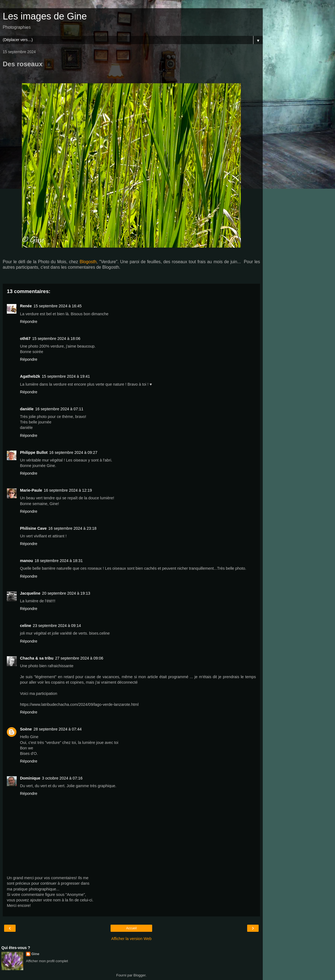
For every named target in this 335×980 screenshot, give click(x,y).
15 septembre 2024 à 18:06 (56, 339)
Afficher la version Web (131, 939)
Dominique (30, 778)
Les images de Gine (45, 16)
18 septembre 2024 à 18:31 (59, 561)
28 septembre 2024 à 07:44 (57, 729)
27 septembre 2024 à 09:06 (79, 658)
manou (26, 561)
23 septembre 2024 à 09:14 (57, 626)
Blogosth (88, 262)
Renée (26, 306)
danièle (27, 409)
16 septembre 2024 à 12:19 (68, 490)
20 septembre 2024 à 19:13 (66, 593)
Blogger (140, 975)
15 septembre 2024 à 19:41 (66, 376)
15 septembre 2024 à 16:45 (57, 306)
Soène (26, 729)
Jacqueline (30, 593)
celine (26, 626)
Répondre (29, 322)
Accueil (132, 928)
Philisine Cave (33, 528)
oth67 (25, 339)
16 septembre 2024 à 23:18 (73, 528)
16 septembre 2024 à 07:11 (59, 409)
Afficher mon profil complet (47, 961)
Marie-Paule (31, 490)
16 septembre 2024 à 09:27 (73, 452)
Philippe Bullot (34, 452)
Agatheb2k (30, 376)
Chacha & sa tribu (37, 658)
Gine (35, 954)
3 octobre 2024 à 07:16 (62, 778)
